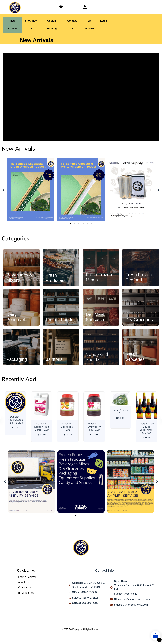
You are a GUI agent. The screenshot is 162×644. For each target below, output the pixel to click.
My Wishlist (89, 25)
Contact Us (72, 25)
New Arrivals (13, 25)
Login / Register (27, 577)
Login (104, 21)
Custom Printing (52, 25)
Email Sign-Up (26, 593)
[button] (4, 190)
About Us (23, 582)
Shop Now (31, 25)
